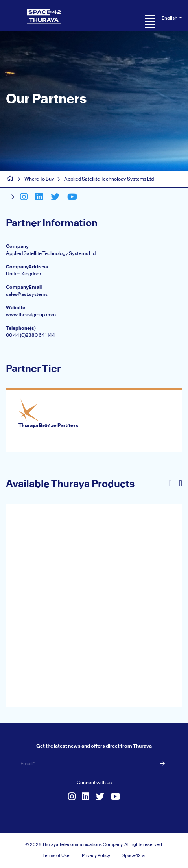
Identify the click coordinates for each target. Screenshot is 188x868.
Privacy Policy (96, 855)
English (170, 18)
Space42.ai (134, 855)
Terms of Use (56, 855)
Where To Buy (39, 179)
